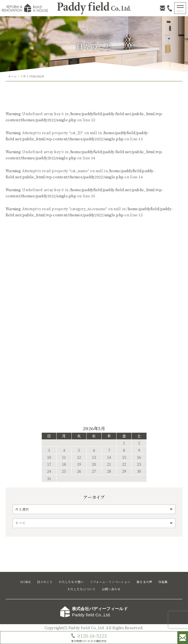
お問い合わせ (111, 589)
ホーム (12, 76)
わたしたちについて (82, 589)
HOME (25, 582)
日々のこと (45, 582)
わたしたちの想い (71, 582)
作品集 (163, 582)
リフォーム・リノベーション (110, 582)
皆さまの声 (144, 582)
